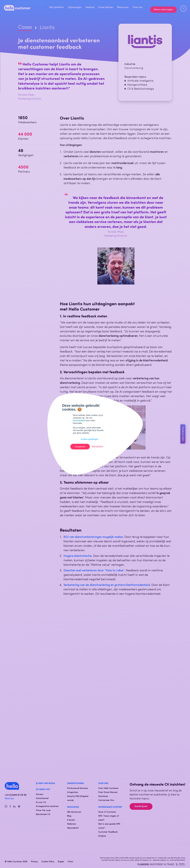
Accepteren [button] (80, 447)
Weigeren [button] (97, 447)
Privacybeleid (79, 421)
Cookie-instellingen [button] (89, 439)
